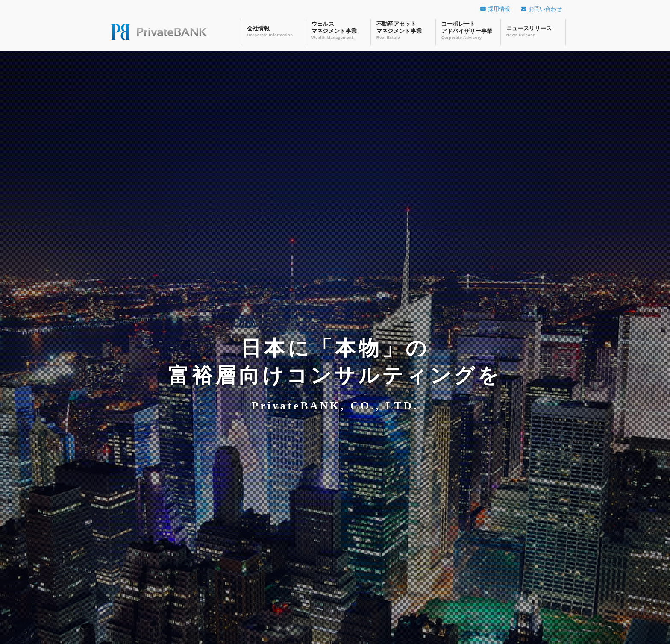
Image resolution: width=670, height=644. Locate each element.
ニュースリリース (533, 29)
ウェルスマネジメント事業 (338, 30)
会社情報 (273, 29)
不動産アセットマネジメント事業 (403, 30)
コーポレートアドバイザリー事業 (468, 30)
